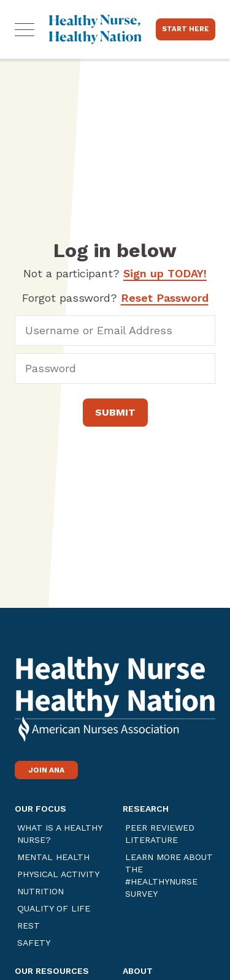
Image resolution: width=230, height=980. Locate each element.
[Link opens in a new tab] (115, 709)
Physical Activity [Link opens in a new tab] (58, 874)
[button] (25, 29)
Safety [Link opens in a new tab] (34, 943)
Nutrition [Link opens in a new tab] (40, 891)
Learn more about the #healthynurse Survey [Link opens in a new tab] (169, 875)
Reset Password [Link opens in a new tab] (165, 298)
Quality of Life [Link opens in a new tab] (54, 908)
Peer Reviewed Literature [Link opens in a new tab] (160, 834)
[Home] (95, 29)
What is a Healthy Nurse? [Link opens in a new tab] (59, 834)
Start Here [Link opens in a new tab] (186, 29)
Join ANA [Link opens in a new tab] (46, 770)
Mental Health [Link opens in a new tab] (53, 857)
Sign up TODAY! (165, 273)
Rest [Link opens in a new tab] (29, 926)
